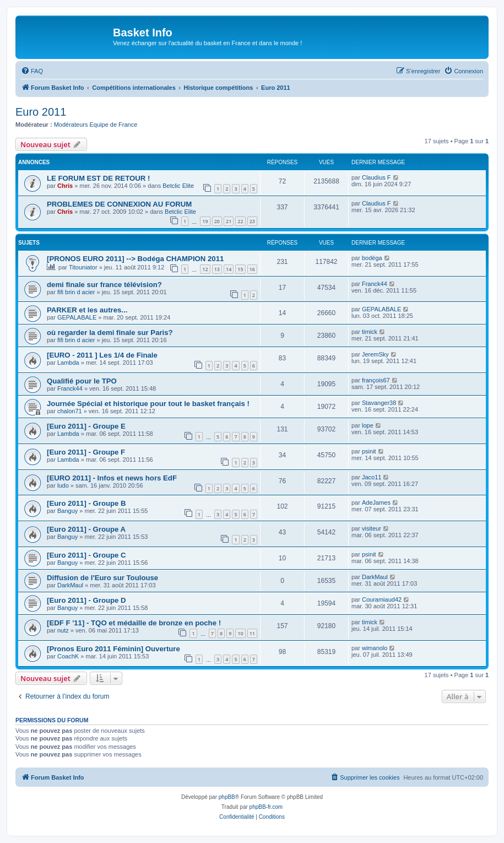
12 (205, 269)
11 (252, 633)
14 (229, 269)
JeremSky (375, 354)
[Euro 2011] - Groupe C (86, 555)
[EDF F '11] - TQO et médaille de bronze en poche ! (134, 623)
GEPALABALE (77, 317)
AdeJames (376, 502)
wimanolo (375, 648)
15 (240, 269)
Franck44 (375, 284)
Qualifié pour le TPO (82, 381)
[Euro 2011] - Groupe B (86, 503)
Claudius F (376, 177)
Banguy (67, 511)
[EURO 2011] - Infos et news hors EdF (112, 478)
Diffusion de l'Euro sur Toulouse (102, 578)
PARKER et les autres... (87, 310)
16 (252, 269)
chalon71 (70, 411)
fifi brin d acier (76, 292)
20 (217, 221)
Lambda (68, 363)
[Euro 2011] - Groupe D (86, 600)
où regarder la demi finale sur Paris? (110, 333)
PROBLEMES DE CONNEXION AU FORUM (119, 204)
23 (252, 221)
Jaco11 (372, 477)
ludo (63, 485)
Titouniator (83, 267)
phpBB (227, 797)
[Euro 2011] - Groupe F (86, 452)
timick (370, 332)
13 (217, 269)
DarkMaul (70, 585)
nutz (63, 630)
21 (229, 221)
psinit (369, 451)
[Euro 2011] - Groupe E (86, 426)
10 (240, 633)
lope (368, 425)
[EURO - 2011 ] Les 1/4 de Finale (102, 355)
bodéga (372, 258)
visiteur (372, 528)
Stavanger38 (379, 403)
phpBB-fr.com (266, 807)
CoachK (68, 656)
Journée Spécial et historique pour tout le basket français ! (148, 404)
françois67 (376, 380)
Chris (65, 186)
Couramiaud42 (382, 599)
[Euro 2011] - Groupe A (86, 529)
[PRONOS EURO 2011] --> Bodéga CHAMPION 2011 (135, 259)
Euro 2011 (41, 112)
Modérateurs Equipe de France (96, 125)
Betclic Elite (178, 186)
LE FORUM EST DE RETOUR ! (98, 178)
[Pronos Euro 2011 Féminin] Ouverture (113, 649)
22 (240, 221)
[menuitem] (32, 71)
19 (205, 221)
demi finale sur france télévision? (104, 285)
